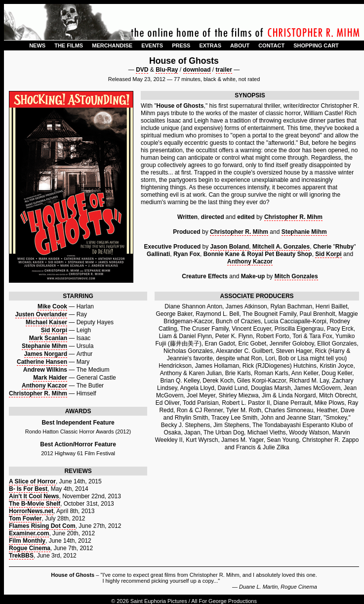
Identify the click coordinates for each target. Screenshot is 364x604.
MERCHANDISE (112, 45)
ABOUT (240, 45)
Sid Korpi (328, 254)
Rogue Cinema (30, 548)
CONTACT (271, 45)
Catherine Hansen (42, 362)
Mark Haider (50, 378)
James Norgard (46, 354)
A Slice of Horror (32, 481)
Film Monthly (27, 541)
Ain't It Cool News (34, 496)
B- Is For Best (28, 489)
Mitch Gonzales (296, 276)
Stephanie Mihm (304, 232)
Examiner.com (29, 533)
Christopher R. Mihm (293, 217)
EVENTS (152, 45)
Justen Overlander (41, 314)
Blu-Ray (167, 70)
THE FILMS (69, 45)
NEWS (37, 45)
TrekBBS (21, 556)
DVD (142, 70)
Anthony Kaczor (250, 261)
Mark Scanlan (48, 338)
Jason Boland (230, 247)
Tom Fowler (25, 518)
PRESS (181, 45)
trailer (224, 70)
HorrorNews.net (31, 511)
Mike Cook (52, 306)
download (197, 70)
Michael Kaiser (46, 322)
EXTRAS (210, 45)
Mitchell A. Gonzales (281, 247)
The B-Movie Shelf (35, 504)
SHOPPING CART (316, 45)
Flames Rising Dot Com (42, 526)
